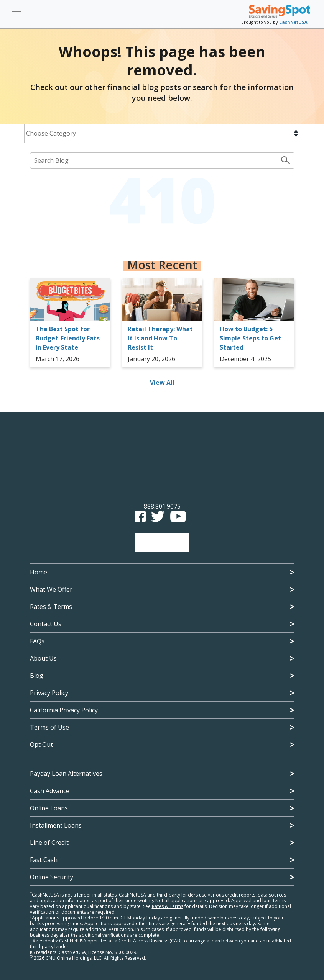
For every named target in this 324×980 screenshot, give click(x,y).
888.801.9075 (162, 506)
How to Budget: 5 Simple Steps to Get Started (250, 338)
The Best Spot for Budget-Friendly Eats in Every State (68, 338)
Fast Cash (44, 860)
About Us (43, 658)
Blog (37, 676)
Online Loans (49, 808)
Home (39, 572)
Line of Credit (49, 843)
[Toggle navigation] (16, 15)
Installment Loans (56, 825)
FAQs (37, 641)
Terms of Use (49, 727)
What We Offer (51, 589)
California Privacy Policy (64, 710)
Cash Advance (50, 791)
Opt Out (41, 744)
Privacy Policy (49, 693)
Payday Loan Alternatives (66, 774)
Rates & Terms (51, 607)
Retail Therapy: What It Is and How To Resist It (160, 338)
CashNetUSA (293, 22)
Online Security (52, 877)
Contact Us (46, 624)
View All (162, 383)
